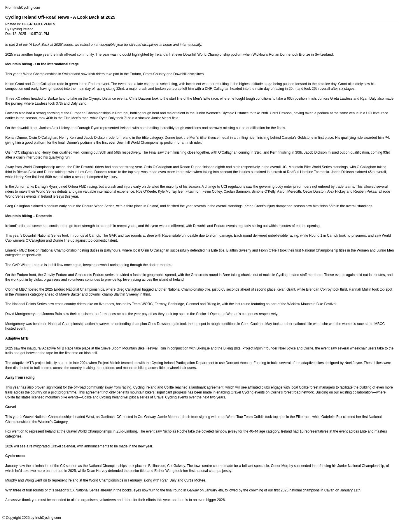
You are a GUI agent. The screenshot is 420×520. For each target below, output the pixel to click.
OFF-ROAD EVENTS (39, 24)
